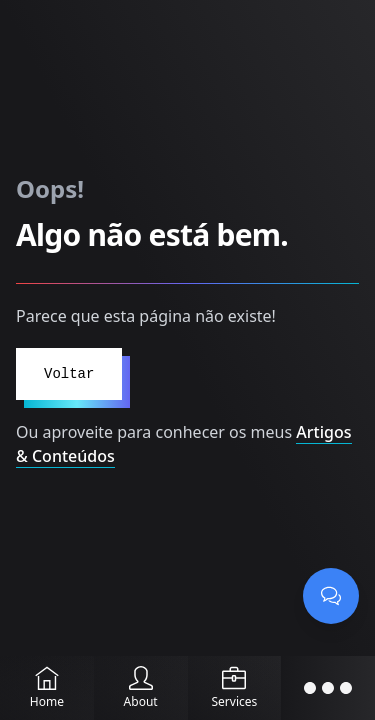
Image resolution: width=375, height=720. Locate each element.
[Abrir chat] (331, 596)
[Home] (47, 688)
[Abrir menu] (328, 688)
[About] (141, 688)
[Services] (235, 688)
